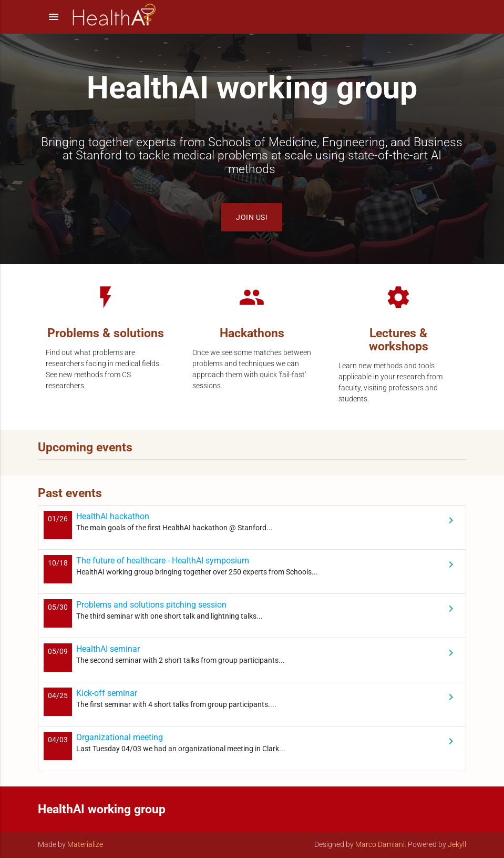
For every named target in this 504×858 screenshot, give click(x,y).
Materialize (85, 844)
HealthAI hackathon (113, 516)
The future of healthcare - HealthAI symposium (163, 561)
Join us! (252, 217)
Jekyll (457, 844)
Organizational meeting (120, 737)
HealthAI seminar (108, 649)
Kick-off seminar (107, 693)
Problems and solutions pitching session (151, 605)
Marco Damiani (380, 844)
